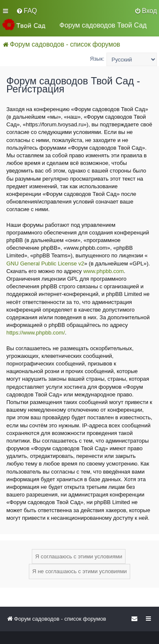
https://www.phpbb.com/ (36, 333)
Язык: (97, 59)
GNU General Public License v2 (45, 263)
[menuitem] (26, 11)
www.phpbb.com (103, 271)
